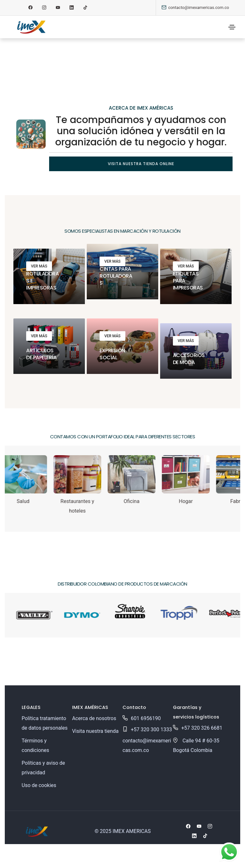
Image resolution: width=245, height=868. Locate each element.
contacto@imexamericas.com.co (199, 7)
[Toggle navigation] (232, 27)
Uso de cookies (39, 785)
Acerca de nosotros (94, 718)
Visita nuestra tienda (95, 731)
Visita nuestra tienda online (141, 164)
